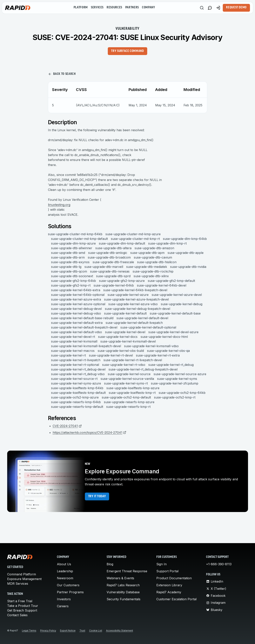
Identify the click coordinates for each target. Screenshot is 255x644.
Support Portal (167, 571)
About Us (64, 564)
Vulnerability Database (123, 592)
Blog (110, 564)
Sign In (161, 564)
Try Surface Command (127, 51)
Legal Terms (29, 630)
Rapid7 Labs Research (123, 585)
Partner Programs (70, 592)
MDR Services (18, 584)
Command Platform (22, 574)
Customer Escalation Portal (176, 599)
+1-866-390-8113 (219, 564)
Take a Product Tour (23, 606)
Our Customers (68, 585)
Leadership (65, 571)
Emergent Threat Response (127, 571)
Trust (82, 630)
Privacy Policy (48, 630)
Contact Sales (17, 615)
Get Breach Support (22, 610)
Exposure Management (24, 579)
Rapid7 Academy (169, 592)
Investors (64, 599)
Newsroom (65, 578)
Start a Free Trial (20, 601)
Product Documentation (174, 578)
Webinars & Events (120, 578)
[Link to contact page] (210, 8)
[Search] (202, 8)
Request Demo (236, 8)
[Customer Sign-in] (218, 8)
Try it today (97, 496)
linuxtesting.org (59, 205)
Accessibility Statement (120, 630)
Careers (63, 606)
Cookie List (96, 630)
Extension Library (169, 585)
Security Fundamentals (124, 599)
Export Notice (68, 630)
